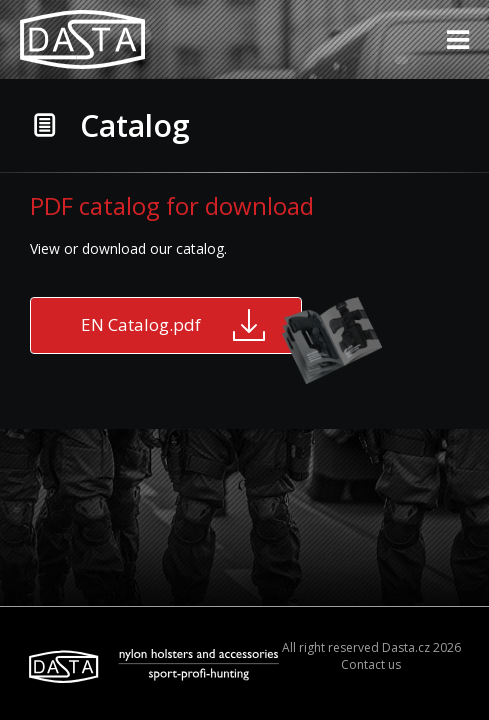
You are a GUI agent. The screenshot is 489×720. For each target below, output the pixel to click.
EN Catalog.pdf (191, 325)
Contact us (371, 664)
